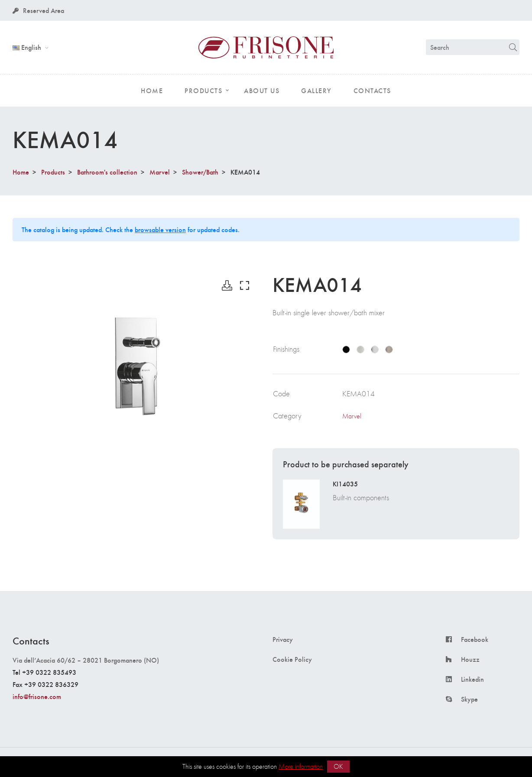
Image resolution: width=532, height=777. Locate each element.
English (28, 47)
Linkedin (472, 679)
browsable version (160, 229)
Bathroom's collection (107, 172)
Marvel (160, 172)
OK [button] (338, 766)
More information (301, 766)
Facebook (475, 639)
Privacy (283, 639)
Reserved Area (38, 10)
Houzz (470, 659)
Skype (469, 699)
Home (21, 172)
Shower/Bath (200, 172)
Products (53, 172)
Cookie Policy (292, 659)
